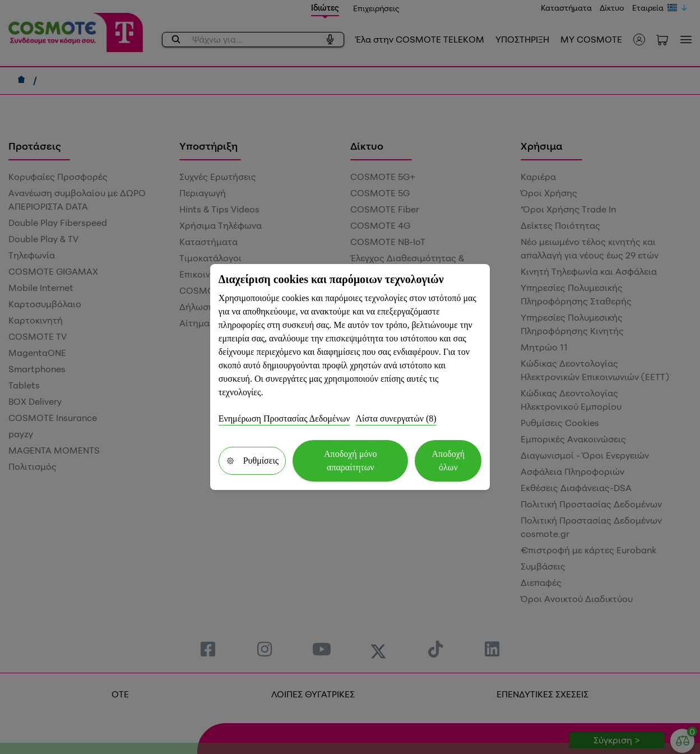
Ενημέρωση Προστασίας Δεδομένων (284, 418)
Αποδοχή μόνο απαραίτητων (350, 461)
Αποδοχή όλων (449, 461)
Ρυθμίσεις (252, 461)
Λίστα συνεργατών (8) (396, 418)
